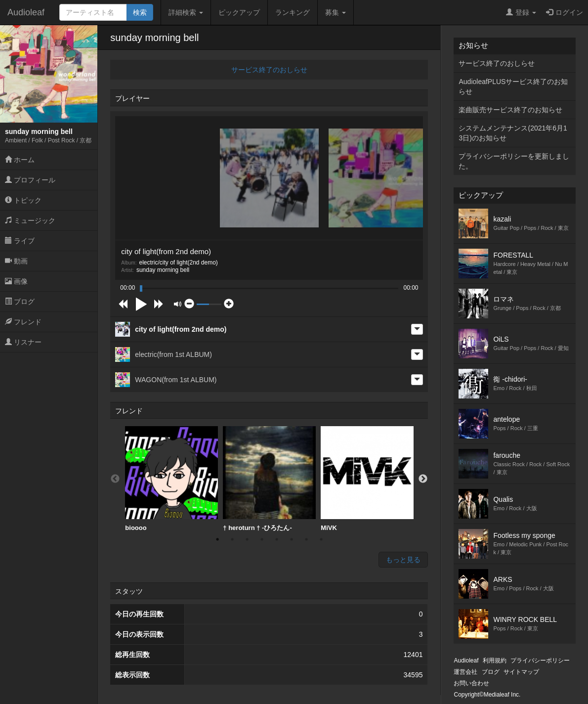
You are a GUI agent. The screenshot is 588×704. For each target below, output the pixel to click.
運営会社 (465, 672)
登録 (521, 12)
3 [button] (247, 539)
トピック (23, 200)
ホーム (20, 160)
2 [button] (232, 539)
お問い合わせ (471, 683)
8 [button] (321, 539)
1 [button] (217, 539)
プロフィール (30, 180)
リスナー (23, 342)
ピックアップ (239, 12)
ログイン (565, 12)
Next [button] (423, 479)
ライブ (20, 241)
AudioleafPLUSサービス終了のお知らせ (513, 87)
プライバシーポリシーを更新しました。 (514, 161)
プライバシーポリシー (540, 660)
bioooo (171, 479)
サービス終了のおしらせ (269, 70)
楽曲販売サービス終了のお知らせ (510, 110)
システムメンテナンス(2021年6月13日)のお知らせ (513, 133)
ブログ (20, 302)
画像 (16, 281)
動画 (16, 261)
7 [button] (306, 539)
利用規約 (495, 660)
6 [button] (292, 539)
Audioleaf (26, 12)
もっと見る (403, 560)
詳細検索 (186, 12)
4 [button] (262, 539)
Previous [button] (115, 479)
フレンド (23, 322)
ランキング (293, 12)
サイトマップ (521, 672)
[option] (171, 479)
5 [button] (277, 539)
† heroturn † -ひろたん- (269, 479)
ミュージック (30, 220)
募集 (336, 12)
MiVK (367, 479)
